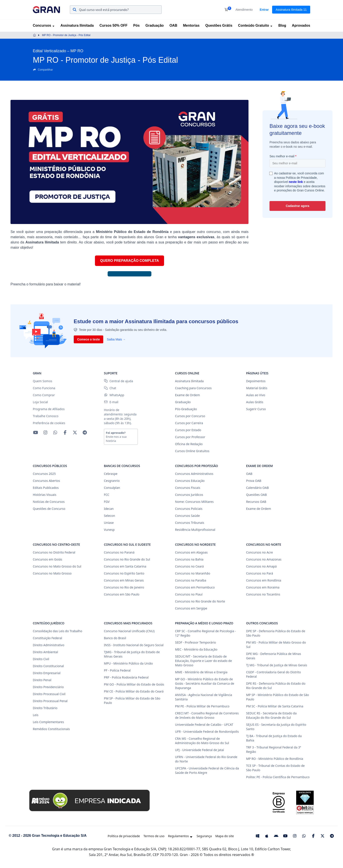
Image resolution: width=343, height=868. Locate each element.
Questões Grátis (219, 25)
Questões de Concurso (49, 509)
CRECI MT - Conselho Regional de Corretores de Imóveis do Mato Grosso (207, 715)
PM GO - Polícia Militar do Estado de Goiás (134, 684)
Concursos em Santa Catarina (125, 566)
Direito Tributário (45, 708)
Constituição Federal (47, 638)
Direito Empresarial (47, 673)
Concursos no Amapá (261, 566)
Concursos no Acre (259, 552)
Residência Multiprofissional (195, 530)
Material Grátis (257, 388)
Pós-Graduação (186, 409)
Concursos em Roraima (263, 587)
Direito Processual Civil (49, 694)
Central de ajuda (118, 381)
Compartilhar (43, 70)
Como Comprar (44, 395)
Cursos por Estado (188, 430)
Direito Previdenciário (48, 687)
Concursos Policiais (189, 509)
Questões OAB (256, 495)
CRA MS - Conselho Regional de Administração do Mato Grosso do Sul (202, 741)
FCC (107, 495)
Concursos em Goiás (47, 559)
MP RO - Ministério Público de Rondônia (275, 759)
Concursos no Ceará (189, 566)
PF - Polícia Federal (117, 670)
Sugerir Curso (256, 409)
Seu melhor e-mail (283, 156)
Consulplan (112, 488)
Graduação (155, 25)
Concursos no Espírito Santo (124, 573)
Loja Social (40, 402)
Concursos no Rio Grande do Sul (127, 559)
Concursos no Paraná (119, 552)
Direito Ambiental (45, 652)
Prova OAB (254, 481)
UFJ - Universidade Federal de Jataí (199, 750)
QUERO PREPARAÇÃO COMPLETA (130, 261)
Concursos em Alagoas (191, 552)
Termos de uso (154, 836)
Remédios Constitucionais (51, 729)
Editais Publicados (46, 488)
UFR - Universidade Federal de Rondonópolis (207, 732)
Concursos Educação (190, 481)
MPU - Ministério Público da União (128, 663)
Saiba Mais (116, 339)
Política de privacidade (124, 836)
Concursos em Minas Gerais (124, 580)
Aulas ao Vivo (256, 395)
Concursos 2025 (44, 474)
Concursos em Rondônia (264, 580)
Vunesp (109, 530)
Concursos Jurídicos (189, 495)
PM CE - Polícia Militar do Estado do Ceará (134, 691)
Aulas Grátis (255, 402)
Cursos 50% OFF (114, 25)
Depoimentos (256, 381)
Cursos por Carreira (189, 423)
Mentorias (191, 25)
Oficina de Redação (189, 444)
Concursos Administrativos (194, 474)
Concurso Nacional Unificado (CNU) (129, 631)
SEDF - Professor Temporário (195, 642)
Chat (110, 388)
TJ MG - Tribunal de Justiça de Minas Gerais (277, 665)
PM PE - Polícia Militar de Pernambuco (202, 706)
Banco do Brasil (115, 638)
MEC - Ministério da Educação (196, 649)
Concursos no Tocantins (263, 594)
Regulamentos (181, 836)
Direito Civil (41, 659)
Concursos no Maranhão (193, 573)
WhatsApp (114, 395)
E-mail (111, 402)
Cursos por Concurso (190, 416)
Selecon (109, 516)
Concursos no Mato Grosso (52, 573)
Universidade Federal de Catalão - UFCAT (204, 725)
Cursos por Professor (190, 437)
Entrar (264, 10)
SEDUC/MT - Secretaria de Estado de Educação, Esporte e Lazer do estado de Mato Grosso (203, 661)
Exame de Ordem (187, 395)
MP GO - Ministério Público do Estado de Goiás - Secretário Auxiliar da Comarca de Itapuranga (205, 683)
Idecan (109, 509)
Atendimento (244, 10)
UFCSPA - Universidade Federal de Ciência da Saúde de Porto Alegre (207, 770)
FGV (107, 502)
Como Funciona (44, 388)
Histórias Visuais (45, 495)
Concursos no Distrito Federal (54, 552)
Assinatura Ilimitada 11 (291, 10)
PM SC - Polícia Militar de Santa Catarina (275, 706)
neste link (296, 182)
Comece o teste (88, 339)
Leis (36, 715)
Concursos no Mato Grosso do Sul (57, 566)
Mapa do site (225, 836)
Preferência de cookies (49, 423)
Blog (282, 25)
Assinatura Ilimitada (77, 25)
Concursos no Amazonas (264, 559)
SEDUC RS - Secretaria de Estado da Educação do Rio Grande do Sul (271, 715)
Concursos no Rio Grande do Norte (200, 601)
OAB (173, 25)
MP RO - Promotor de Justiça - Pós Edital (66, 35)
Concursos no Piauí (189, 594)
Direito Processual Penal (50, 701)
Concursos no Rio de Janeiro (124, 587)
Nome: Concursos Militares (194, 502)
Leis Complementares (48, 722)
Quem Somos (43, 381)
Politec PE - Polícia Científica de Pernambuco (278, 777)
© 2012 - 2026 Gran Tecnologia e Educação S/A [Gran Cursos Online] (48, 836)
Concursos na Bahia (189, 559)
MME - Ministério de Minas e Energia (201, 672)
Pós (136, 25)
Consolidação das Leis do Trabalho (58, 631)
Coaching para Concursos (193, 388)
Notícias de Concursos (49, 502)
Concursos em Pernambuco (195, 587)
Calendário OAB (257, 488)
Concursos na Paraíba (191, 580)
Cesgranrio (112, 481)
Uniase (109, 523)
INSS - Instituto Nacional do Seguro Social (134, 645)
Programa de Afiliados (49, 409)
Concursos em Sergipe (191, 608)
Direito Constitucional (48, 666)
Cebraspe (111, 474)
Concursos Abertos (46, 481)
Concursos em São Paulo (122, 594)
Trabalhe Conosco (46, 416)
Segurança (204, 836)
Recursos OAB (256, 502)
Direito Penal (42, 680)
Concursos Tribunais (190, 523)
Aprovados (301, 25)
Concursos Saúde (187, 516)
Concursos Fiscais (188, 488)
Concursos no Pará (260, 573)
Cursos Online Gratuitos (192, 451)
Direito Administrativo (49, 645)
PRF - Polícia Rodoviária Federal (126, 677)
